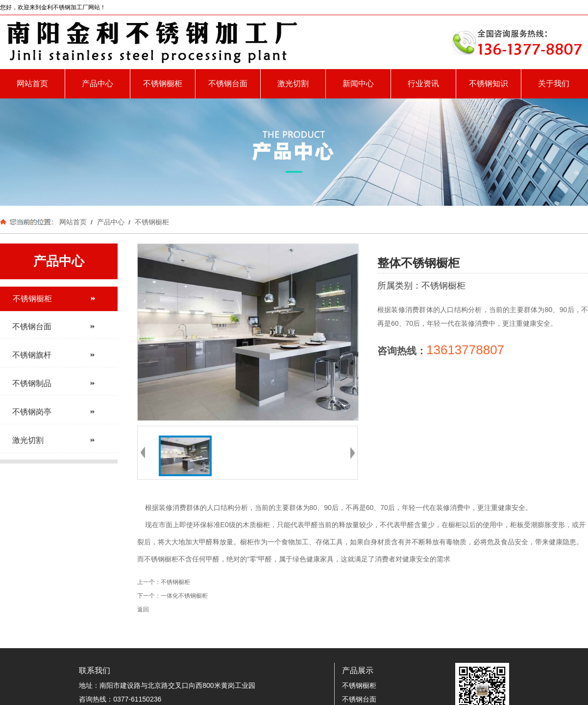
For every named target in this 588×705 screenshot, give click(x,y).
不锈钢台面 (228, 84)
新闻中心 (358, 84)
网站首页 (32, 84)
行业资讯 (423, 84)
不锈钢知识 (489, 84)
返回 (143, 609)
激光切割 (293, 84)
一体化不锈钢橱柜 (184, 596)
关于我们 (554, 84)
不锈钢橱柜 (163, 84)
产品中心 (98, 84)
